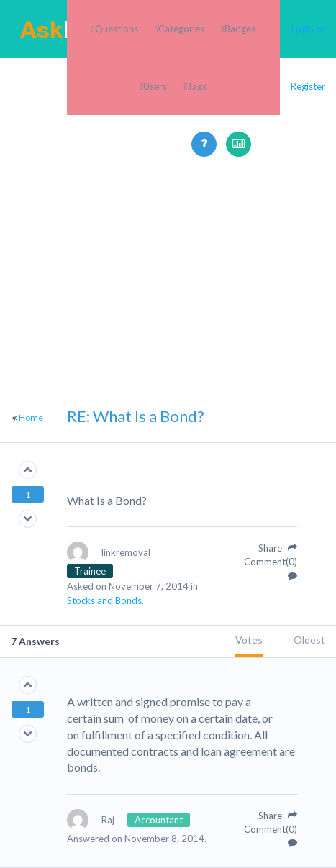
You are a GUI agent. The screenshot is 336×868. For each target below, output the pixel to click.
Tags (197, 86)
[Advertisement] (168, 325)
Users (155, 86)
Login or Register (308, 58)
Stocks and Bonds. (105, 600)
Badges (240, 29)
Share (278, 548)
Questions (117, 29)
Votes (249, 640)
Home (31, 417)
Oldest (309, 640)
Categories (181, 29)
